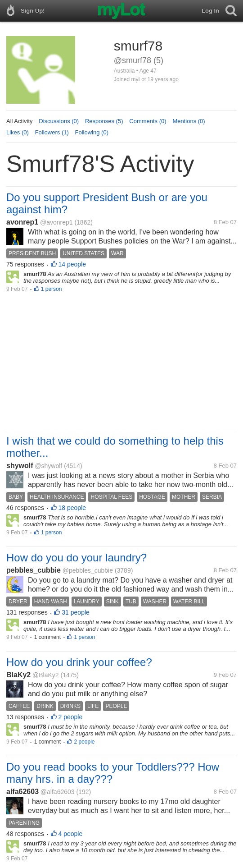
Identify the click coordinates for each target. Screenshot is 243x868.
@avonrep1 (56, 222)
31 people (76, 612)
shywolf (20, 466)
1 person (52, 289)
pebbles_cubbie (34, 570)
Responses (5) (104, 121)
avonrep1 (22, 222)
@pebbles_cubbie (88, 570)
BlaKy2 (18, 675)
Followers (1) (52, 132)
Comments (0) (148, 121)
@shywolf (48, 466)
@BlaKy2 (46, 675)
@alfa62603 (58, 792)
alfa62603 (22, 792)
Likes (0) (18, 132)
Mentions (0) (189, 121)
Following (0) (92, 132)
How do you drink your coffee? (79, 662)
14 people (72, 264)
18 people (72, 508)
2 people (71, 717)
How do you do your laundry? (76, 558)
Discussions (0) (59, 121)
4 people (71, 834)
